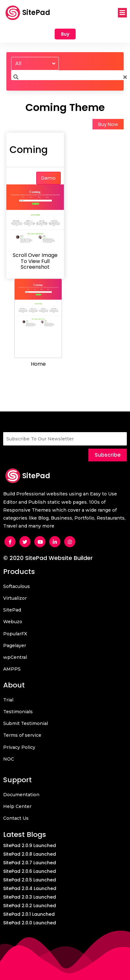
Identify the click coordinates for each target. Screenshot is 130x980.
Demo (48, 178)
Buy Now (108, 124)
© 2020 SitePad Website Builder (48, 558)
